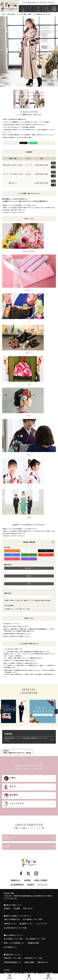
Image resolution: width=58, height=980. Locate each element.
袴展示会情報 (29, 968)
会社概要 (17, 915)
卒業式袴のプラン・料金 (33, 964)
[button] (2, 711)
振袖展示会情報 (33, 949)
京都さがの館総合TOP (12, 925)
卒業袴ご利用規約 (41, 886)
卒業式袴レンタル (10, 930)
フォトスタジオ (41, 930)
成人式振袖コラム (10, 953)
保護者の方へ (16, 886)
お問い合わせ (28, 915)
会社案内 (7, 915)
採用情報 (27, 886)
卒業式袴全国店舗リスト (13, 968)
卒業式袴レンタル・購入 (13, 964)
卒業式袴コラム (43, 968)
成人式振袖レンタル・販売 (33, 925)
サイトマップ (42, 891)
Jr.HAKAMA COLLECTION (38, 2)
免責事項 (31, 891)
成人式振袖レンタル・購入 (13, 945)
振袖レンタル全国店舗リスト (14, 949)
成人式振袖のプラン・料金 (36, 945)
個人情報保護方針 (17, 891)
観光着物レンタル (26, 930)
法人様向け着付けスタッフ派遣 (15, 934)
